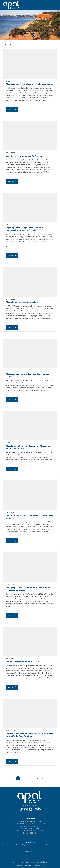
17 (37, 778)
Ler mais (12, 109)
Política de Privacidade (23, 865)
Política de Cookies (40, 865)
